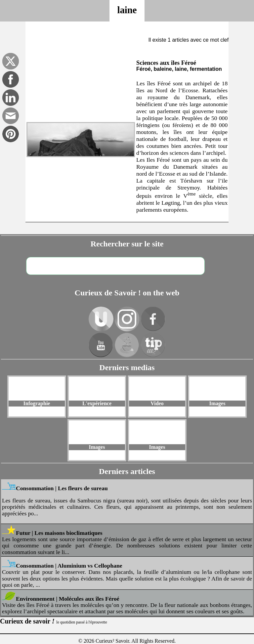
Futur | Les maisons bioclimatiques (59, 533)
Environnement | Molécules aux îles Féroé (68, 599)
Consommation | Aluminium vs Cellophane (69, 566)
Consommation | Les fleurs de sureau (62, 488)
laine (127, 10)
